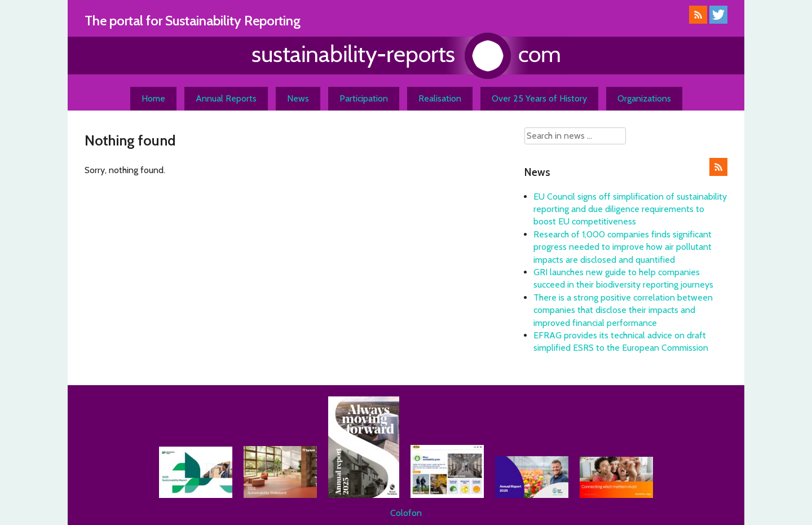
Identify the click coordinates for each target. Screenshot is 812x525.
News (298, 98)
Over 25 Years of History (539, 98)
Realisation (440, 98)
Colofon (406, 513)
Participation (364, 98)
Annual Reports (226, 98)
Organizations (644, 98)
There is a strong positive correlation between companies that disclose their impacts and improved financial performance (623, 310)
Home (153, 98)
